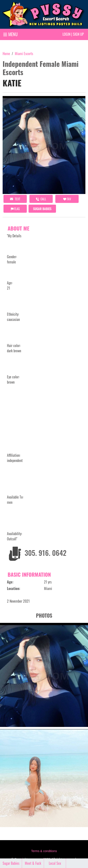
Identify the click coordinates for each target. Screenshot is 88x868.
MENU (10, 34)
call (41, 199)
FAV (67, 199)
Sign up (78, 34)
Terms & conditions (44, 851)
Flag (15, 209)
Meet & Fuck (33, 863)
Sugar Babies (42, 209)
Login (66, 34)
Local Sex (55, 863)
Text (15, 199)
